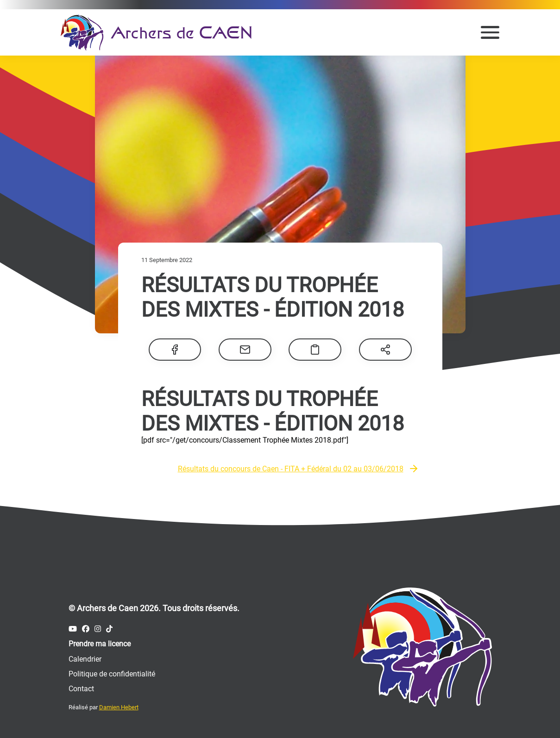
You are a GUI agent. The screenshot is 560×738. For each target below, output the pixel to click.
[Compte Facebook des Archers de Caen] (86, 629)
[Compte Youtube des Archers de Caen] (73, 629)
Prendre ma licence (100, 644)
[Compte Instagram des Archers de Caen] (98, 629)
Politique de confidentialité (112, 674)
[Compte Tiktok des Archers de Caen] (109, 629)
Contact (81, 689)
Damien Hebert (119, 707)
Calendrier (85, 659)
